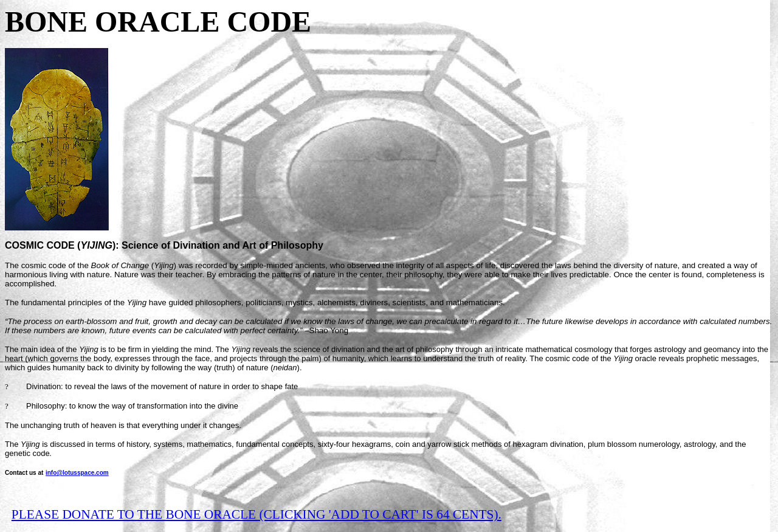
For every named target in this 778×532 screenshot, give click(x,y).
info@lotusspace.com (77, 473)
